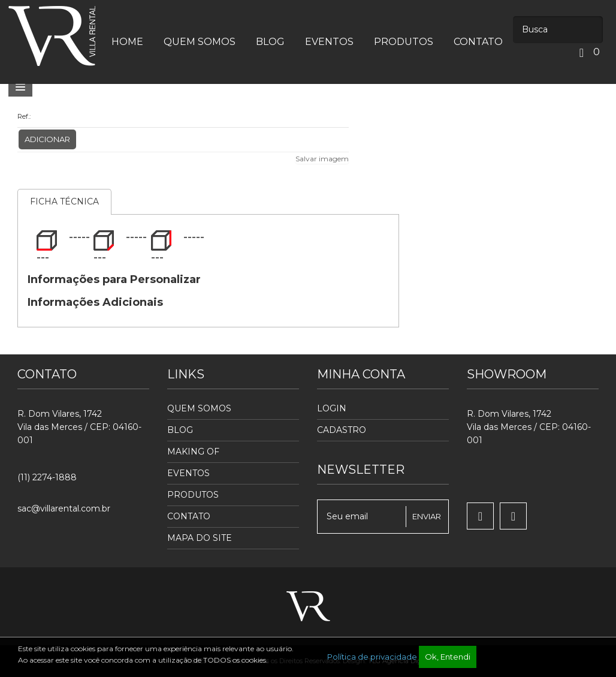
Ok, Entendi (448, 657)
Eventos (188, 473)
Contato (189, 516)
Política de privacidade (372, 657)
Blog (180, 430)
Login (332, 408)
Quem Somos (199, 408)
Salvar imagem (322, 159)
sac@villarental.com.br (64, 508)
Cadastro (342, 430)
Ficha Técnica (64, 201)
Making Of (193, 452)
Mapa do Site (200, 538)
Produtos (193, 495)
